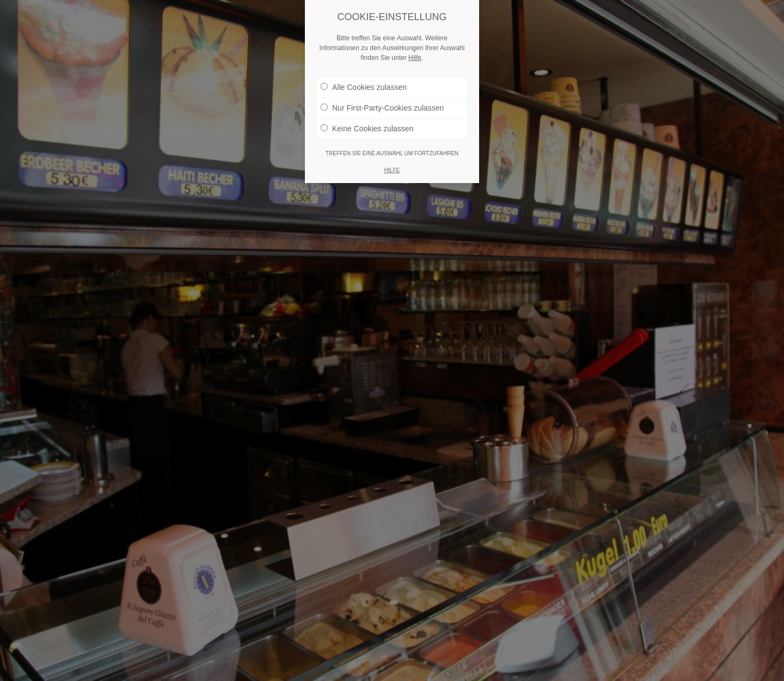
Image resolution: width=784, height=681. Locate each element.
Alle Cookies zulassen (364, 87)
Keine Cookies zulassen (367, 129)
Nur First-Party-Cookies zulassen (382, 108)
